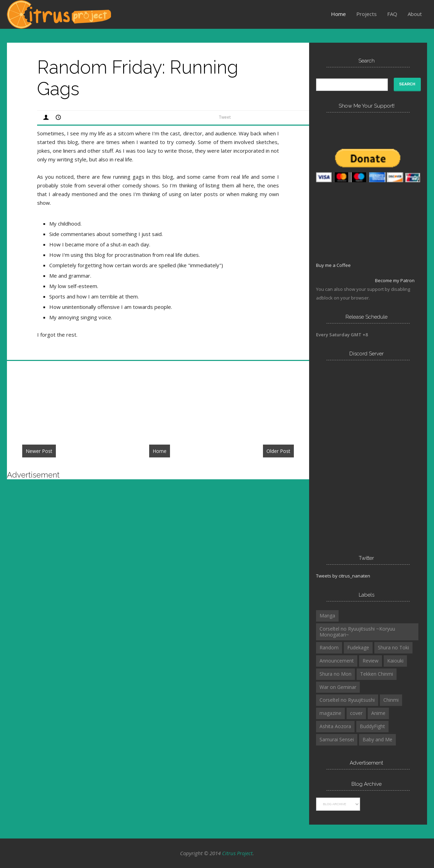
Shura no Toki (393, 647)
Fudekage (358, 647)
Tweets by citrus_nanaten (343, 576)
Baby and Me (377, 739)
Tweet (225, 117)
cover (356, 713)
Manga (327, 616)
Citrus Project (237, 853)
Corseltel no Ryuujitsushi (347, 700)
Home (338, 14)
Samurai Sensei (337, 739)
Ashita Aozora (335, 726)
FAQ (392, 14)
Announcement (337, 661)
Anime (378, 713)
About (415, 14)
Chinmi (391, 700)
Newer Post (39, 451)
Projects (367, 14)
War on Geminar (338, 687)
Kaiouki (395, 661)
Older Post (278, 451)
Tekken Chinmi (377, 674)
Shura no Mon (335, 674)
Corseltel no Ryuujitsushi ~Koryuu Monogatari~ (357, 632)
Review (371, 661)
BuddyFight (372, 726)
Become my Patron (395, 280)
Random (329, 647)
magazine (330, 713)
